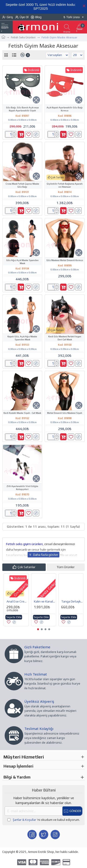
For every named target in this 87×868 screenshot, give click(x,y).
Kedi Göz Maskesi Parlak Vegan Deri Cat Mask (65, 338)
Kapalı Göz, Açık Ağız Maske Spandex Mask (22, 338)
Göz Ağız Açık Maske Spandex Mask (22, 262)
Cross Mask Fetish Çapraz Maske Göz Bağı (22, 185)
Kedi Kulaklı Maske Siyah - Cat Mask (22, 413)
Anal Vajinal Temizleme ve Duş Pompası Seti (72, 601)
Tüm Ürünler (66, 567)
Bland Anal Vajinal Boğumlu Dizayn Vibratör (17, 601)
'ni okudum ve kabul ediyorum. (44, 820)
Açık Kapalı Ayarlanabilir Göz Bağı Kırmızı (65, 109)
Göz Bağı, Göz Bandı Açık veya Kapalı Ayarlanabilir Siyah (22, 109)
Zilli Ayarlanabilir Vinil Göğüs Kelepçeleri (22, 488)
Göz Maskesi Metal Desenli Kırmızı (65, 260)
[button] (38, 629)
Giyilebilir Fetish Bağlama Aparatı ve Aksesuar (65, 185)
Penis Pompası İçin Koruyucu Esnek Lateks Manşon (44, 601)
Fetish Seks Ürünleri (23, 37)
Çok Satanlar (27, 567)
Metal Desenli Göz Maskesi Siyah (65, 413)
